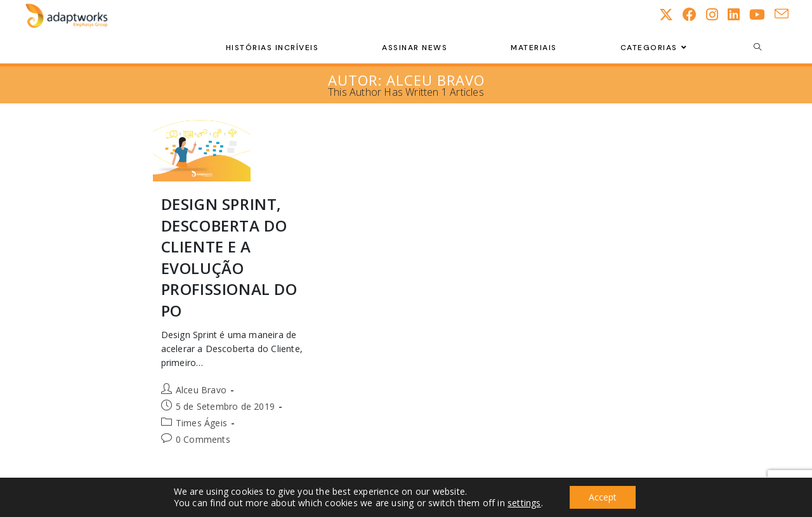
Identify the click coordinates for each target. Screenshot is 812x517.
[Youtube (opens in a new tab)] (762, 14)
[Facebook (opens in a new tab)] (694, 14)
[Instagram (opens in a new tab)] (717, 14)
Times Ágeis (201, 423)
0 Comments (203, 439)
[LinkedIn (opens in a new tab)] (738, 14)
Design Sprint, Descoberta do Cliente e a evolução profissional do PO (229, 257)
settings (524, 503)
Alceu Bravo (201, 390)
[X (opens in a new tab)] (671, 14)
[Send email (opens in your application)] (786, 14)
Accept (603, 497)
